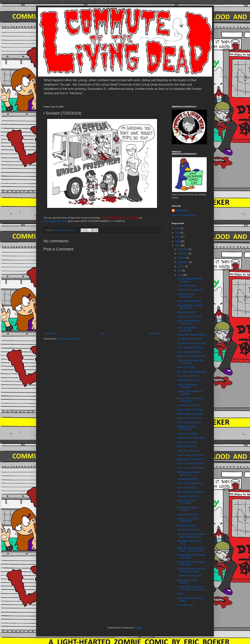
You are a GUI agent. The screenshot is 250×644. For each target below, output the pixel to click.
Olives (180, 594)
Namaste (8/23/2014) (188, 479)
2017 (178, 237)
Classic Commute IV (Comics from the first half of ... (192, 536)
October (182, 258)
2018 (178, 233)
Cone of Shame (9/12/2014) (191, 464)
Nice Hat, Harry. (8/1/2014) (190, 492)
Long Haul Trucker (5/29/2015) (186, 296)
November (183, 254)
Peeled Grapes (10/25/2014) (191, 438)
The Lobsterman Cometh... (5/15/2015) (190, 307)
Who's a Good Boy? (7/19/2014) (187, 502)
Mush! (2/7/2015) (186, 367)
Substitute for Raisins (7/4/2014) (188, 509)
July (180, 271)
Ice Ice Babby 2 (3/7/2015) (190, 348)
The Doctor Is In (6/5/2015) (190, 290)
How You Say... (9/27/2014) (191, 455)
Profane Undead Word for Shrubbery (190, 280)
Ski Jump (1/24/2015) (188, 376)
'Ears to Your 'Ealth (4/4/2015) (192, 335)
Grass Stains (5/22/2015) (189, 301)
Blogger (138, 628)
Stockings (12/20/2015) (189, 405)
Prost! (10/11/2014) (187, 446)
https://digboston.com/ (55, 221)
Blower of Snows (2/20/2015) (191, 356)
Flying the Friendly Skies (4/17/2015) (189, 322)
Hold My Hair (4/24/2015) (190, 317)
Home (103, 333)
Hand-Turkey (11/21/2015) (190, 418)
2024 (178, 228)
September (183, 262)
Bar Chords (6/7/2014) (188, 530)
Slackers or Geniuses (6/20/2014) (188, 520)
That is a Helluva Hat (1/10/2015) (187, 386)
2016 (178, 241)
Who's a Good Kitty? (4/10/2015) (187, 329)
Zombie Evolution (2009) (189, 576)
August (182, 266)
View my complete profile (184, 215)
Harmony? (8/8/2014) (188, 488)
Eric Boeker (182, 211)
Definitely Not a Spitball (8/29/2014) (189, 473)
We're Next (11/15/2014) (189, 422)
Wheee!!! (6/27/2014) (188, 514)
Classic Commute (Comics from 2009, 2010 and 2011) (192, 588)
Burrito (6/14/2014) (186, 526)
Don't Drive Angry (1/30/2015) (192, 372)
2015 (178, 246)
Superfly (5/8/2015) (187, 312)
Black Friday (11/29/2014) (190, 414)
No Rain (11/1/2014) (187, 434)
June (180, 275)
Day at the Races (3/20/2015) (192, 343)
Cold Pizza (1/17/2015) (188, 380)
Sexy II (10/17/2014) (187, 442)
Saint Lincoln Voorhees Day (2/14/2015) (191, 362)
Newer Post (50, 333)
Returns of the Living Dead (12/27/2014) (190, 400)
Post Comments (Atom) (68, 339)
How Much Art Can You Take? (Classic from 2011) (192, 570)
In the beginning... (186, 605)
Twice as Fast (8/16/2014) (190, 483)
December (183, 249)
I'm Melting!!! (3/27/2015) (189, 339)
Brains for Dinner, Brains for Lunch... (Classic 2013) (191, 549)
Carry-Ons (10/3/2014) (188, 451)
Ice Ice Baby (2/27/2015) (189, 352)
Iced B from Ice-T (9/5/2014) (191, 468)
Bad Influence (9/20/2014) (190, 459)
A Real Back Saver (186, 286)
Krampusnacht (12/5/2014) (190, 409)
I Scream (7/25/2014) (188, 496)
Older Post (155, 333)
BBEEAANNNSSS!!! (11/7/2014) (187, 428)
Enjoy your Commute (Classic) (187, 581)
